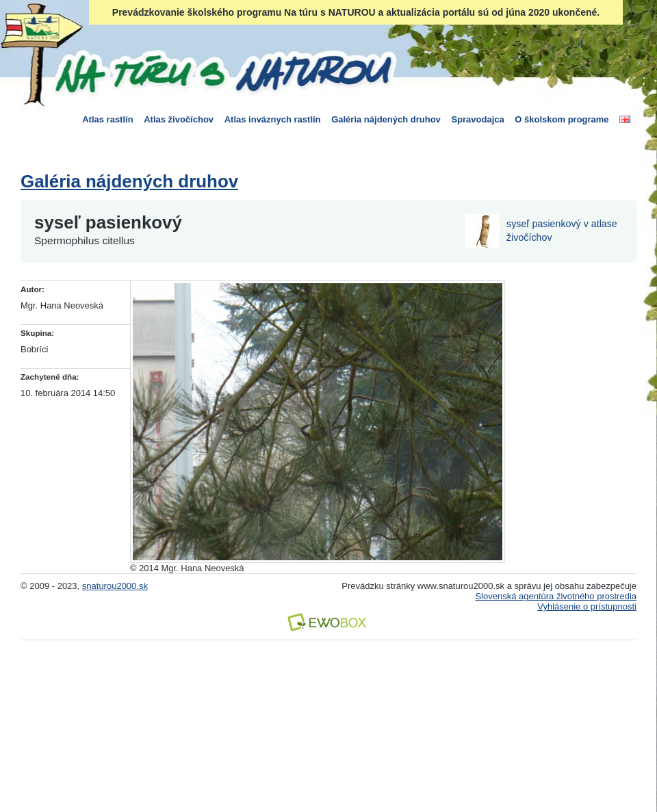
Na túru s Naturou (222, 71)
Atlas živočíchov (179, 119)
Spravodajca (477, 119)
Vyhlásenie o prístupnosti (587, 606)
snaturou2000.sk (115, 586)
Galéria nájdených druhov (386, 119)
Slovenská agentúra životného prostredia (556, 596)
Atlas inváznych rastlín (273, 119)
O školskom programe (562, 119)
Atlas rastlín (107, 119)
